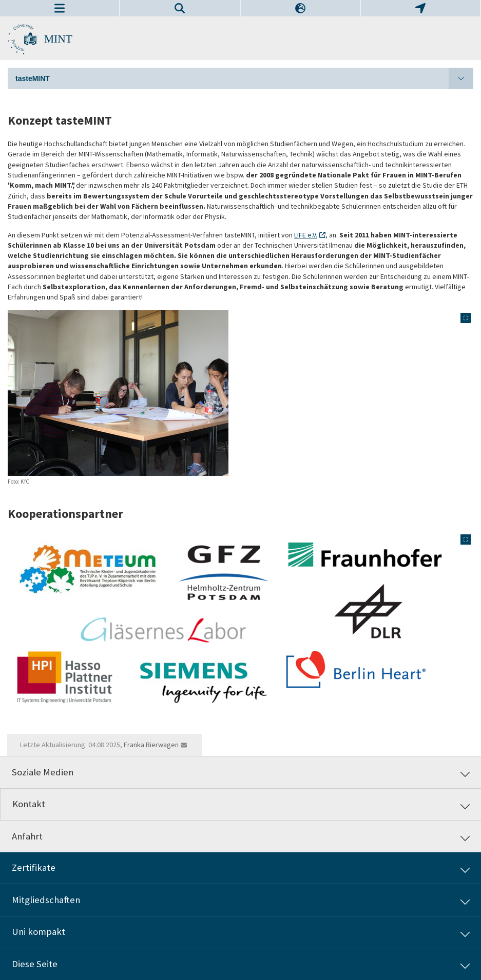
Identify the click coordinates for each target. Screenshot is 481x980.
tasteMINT (244, 78)
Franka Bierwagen (151, 745)
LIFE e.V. (306, 235)
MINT (58, 39)
